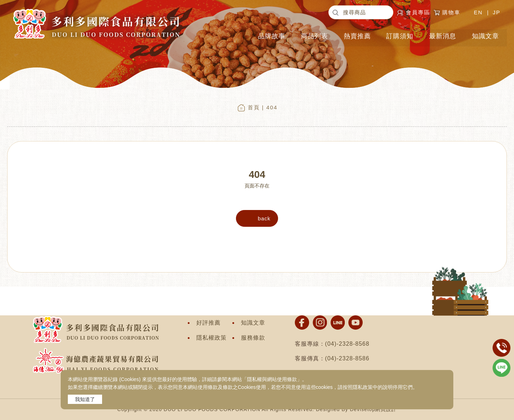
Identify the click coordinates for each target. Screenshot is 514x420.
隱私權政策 (211, 338)
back (264, 218)
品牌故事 (273, 34)
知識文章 (485, 34)
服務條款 (253, 338)
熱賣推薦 (358, 34)
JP (497, 12)
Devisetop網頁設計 (373, 409)
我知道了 (85, 399)
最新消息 (443, 34)
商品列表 (316, 34)
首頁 (254, 107)
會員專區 (418, 12)
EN (478, 12)
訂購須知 (400, 34)
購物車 (453, 12)
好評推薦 (208, 323)
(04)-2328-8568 (347, 344)
